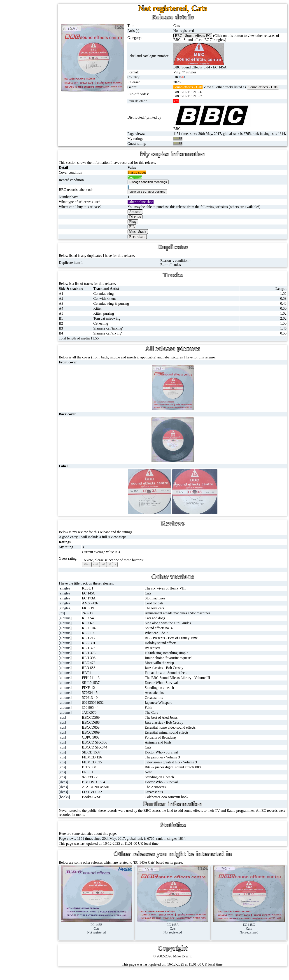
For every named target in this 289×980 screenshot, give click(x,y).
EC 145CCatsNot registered (252, 935)
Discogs (146, 225)
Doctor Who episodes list (47, 333)
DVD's (25, 156)
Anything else (30, 243)
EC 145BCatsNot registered (110, 935)
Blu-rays (26, 167)
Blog (34, 415)
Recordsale (148, 245)
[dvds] (79, 790)
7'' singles (27, 37)
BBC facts (36, 312)
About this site (41, 372)
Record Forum (41, 383)
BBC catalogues (40, 301)
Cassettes (26, 124)
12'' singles (28, 48)
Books (24, 221)
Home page (28, 26)
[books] (80, 805)
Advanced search (42, 426)
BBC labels (37, 279)
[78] (78, 621)
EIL (143, 235)
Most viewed (39, 394)
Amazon (146, 220)
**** (110, 573)
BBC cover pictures (43, 290)
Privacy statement (43, 437)
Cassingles (27, 59)
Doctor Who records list (46, 323)
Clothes (25, 232)
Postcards (27, 189)
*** (118, 573)
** (124, 573)
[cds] (78, 726)
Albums (25, 113)
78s (22, 81)
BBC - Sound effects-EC (201, 36)
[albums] (81, 626)
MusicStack (149, 240)
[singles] (81, 596)
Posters (25, 200)
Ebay (144, 230)
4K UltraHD (29, 178)
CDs (23, 135)
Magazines (27, 211)
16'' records (28, 102)
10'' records (28, 91)
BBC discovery (40, 268)
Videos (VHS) (30, 146)
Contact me (38, 404)
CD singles (28, 70)
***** (101, 573)
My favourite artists (44, 361)
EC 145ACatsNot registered (181, 935)
